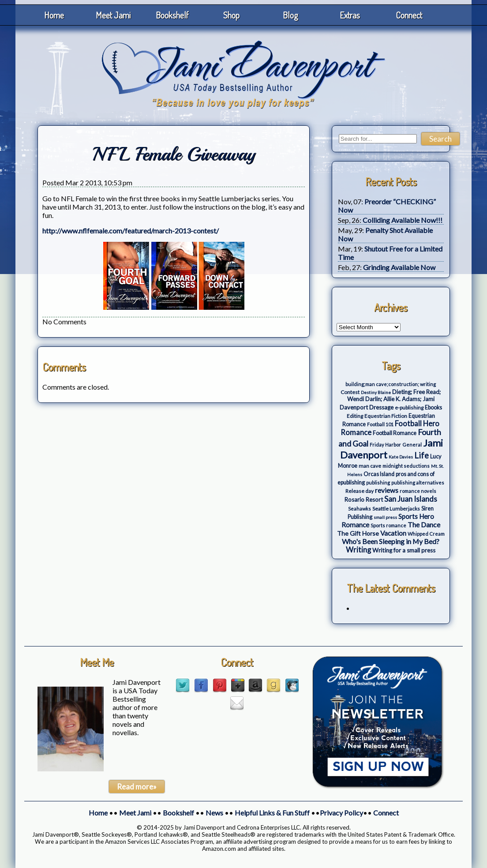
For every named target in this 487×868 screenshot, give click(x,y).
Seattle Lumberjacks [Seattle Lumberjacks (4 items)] (396, 509)
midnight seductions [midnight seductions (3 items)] (406, 466)
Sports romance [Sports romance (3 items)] (388, 525)
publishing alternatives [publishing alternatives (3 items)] (418, 483)
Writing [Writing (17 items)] (358, 550)
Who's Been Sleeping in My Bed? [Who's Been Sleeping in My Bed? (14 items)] (391, 541)
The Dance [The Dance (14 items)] (424, 524)
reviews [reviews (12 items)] (387, 490)
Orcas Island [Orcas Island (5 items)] (379, 474)
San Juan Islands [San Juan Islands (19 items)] (411, 499)
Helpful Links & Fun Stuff (272, 813)
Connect (409, 15)
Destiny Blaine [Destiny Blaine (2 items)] (376, 392)
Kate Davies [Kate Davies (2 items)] (401, 457)
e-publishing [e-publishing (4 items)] (409, 408)
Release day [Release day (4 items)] (360, 491)
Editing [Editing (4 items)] (355, 416)
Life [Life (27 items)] (421, 455)
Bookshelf (172, 15)
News (214, 813)
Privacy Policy (341, 813)
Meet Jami (113, 15)
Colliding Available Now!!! (403, 220)
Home (54, 15)
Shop (231, 15)
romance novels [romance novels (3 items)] (418, 491)
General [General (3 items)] (412, 445)
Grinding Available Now (399, 267)
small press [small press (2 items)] (385, 517)
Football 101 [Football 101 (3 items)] (380, 424)
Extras (350, 15)
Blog (290, 15)
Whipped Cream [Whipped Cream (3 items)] (426, 534)
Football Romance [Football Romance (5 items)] (395, 433)
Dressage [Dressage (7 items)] (381, 407)
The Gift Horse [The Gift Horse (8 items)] (358, 533)
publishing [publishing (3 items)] (378, 483)
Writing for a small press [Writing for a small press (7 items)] (404, 550)
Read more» (137, 787)
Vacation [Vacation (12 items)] (393, 533)
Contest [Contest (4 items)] (350, 392)
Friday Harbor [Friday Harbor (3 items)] (385, 445)
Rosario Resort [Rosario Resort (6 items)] (364, 500)
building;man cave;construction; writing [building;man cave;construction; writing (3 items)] (391, 384)
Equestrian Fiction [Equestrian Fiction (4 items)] (386, 416)
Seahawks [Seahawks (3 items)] (360, 509)
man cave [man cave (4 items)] (370, 466)
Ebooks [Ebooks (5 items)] (433, 408)
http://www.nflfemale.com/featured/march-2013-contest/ (131, 231)
